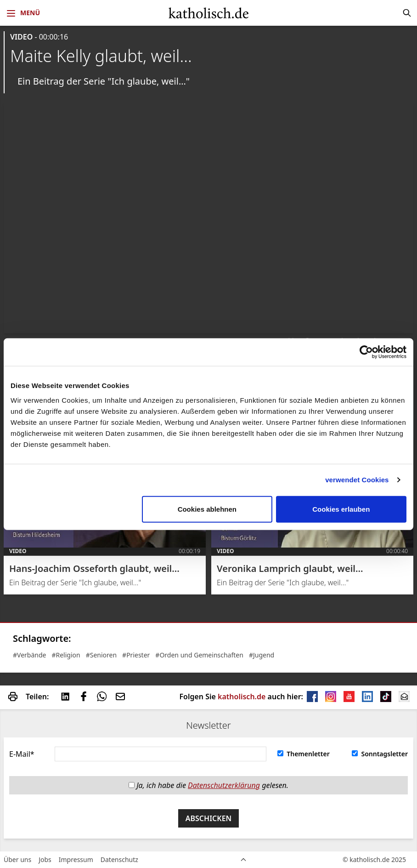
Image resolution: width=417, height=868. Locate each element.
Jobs (45, 859)
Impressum (76, 859)
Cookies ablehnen (207, 509)
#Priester (136, 655)
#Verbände (29, 655)
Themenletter (304, 754)
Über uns (17, 859)
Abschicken (209, 818)
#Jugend (262, 655)
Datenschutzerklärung (224, 785)
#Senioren (101, 655)
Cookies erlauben (341, 509)
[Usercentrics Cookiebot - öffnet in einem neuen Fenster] (366, 352)
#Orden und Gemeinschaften (199, 655)
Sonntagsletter (380, 754)
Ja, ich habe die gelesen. (208, 785)
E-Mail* (22, 754)
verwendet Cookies (357, 480)
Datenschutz (119, 859)
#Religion (66, 655)
